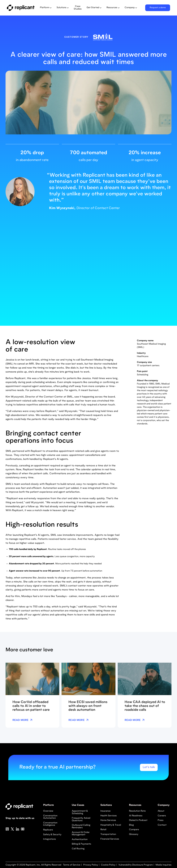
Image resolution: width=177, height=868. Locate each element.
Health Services (109, 816)
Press (161, 820)
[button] (46, 8)
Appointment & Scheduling (80, 812)
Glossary (134, 834)
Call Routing (78, 849)
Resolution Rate (137, 811)
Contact (162, 825)
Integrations (50, 839)
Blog (131, 825)
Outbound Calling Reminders (81, 826)
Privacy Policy (90, 865)
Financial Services (110, 839)
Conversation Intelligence (50, 824)
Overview (48, 811)
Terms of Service (72, 865)
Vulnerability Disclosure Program (135, 865)
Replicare (48, 830)
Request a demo (158, 8)
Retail (103, 830)
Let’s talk (149, 767)
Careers (162, 816)
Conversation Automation (50, 817)
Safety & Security (52, 835)
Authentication (80, 839)
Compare (134, 830)
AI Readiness (136, 816)
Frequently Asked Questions (81, 819)
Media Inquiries (163, 865)
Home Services (108, 820)
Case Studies (78, 8)
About (161, 811)
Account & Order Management (81, 834)
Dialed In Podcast (138, 820)
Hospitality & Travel (111, 825)
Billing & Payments (81, 844)
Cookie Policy (108, 865)
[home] (21, 8)
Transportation (108, 834)
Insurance (105, 811)
